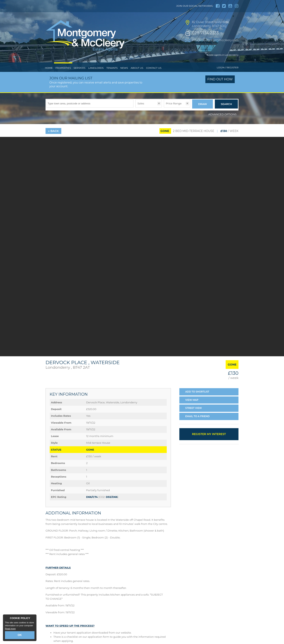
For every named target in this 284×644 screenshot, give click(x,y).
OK (20, 636)
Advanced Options (222, 113)
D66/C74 (92, 496)
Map (192, 399)
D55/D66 (112, 496)
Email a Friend (197, 415)
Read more (10, 629)
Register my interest (209, 433)
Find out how (220, 79)
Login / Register (228, 67)
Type (135, 107)
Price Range (174, 103)
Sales (141, 103)
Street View (194, 407)
